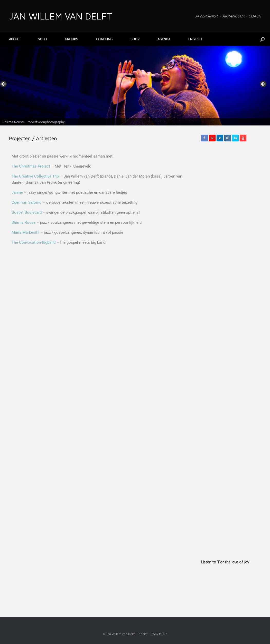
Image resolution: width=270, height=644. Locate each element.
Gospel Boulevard (27, 212)
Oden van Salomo (27, 202)
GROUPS (71, 39)
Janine (17, 192)
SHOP (135, 39)
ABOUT (14, 39)
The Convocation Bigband (34, 242)
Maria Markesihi (25, 232)
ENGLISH (195, 39)
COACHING (104, 39)
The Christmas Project (31, 166)
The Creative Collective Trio (35, 176)
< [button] (4, 84)
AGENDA (164, 39)
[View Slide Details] (135, 86)
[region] (135, 86)
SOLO (42, 39)
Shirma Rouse (24, 222)
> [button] (264, 84)
